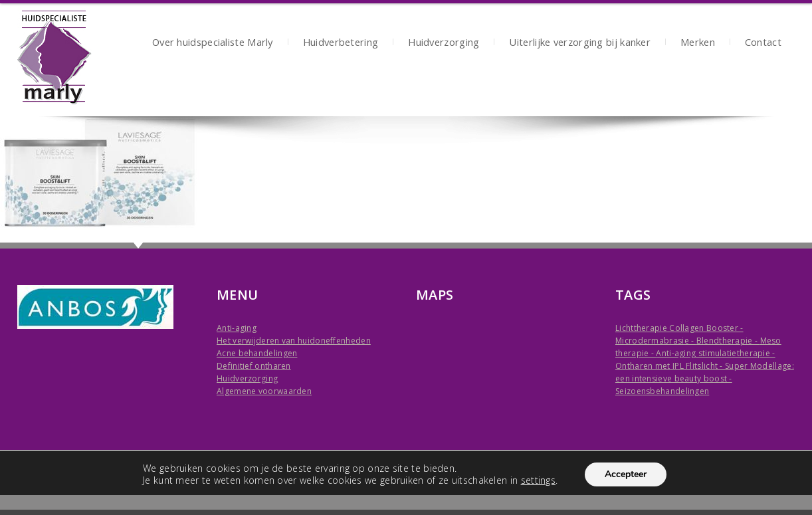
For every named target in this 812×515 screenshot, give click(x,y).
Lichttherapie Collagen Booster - (679, 328)
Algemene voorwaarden (264, 391)
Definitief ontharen (254, 366)
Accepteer (626, 474)
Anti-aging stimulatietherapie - (715, 353)
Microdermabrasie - (656, 341)
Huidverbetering (341, 44)
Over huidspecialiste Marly (213, 44)
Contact (763, 44)
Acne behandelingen (257, 353)
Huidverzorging (444, 44)
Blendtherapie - (728, 341)
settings (538, 480)
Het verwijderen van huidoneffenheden (294, 341)
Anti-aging (237, 328)
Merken (698, 44)
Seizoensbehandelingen (662, 391)
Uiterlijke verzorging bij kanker (580, 44)
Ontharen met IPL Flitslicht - (670, 366)
